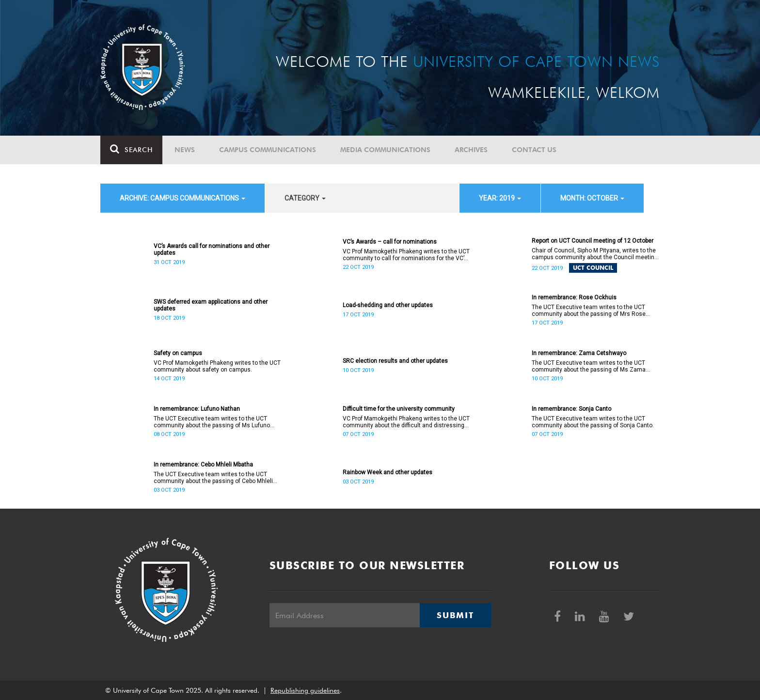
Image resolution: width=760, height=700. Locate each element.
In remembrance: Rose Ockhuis (574, 297)
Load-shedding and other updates (388, 305)
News (185, 150)
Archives (471, 150)
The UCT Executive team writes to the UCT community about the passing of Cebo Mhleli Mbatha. (213, 478)
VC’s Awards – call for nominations (390, 242)
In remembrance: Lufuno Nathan (197, 409)
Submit (455, 615)
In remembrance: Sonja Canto (571, 409)
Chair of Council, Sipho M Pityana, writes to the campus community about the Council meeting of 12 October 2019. (595, 254)
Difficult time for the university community (399, 409)
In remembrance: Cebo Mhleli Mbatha (203, 465)
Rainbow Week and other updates (388, 472)
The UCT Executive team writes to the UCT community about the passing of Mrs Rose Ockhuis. (589, 311)
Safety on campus (178, 353)
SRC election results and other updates (395, 361)
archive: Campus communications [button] (182, 198)
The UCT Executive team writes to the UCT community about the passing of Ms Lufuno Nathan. (212, 422)
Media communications (385, 150)
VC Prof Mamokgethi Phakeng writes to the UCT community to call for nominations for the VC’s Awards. (406, 255)
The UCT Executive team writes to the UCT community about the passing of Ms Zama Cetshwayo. (589, 366)
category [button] (305, 198)
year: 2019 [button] (500, 198)
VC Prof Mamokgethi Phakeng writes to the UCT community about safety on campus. (217, 366)
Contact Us (534, 150)
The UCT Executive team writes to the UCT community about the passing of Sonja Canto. (593, 422)
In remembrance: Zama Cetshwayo (579, 353)
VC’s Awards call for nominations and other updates (212, 249)
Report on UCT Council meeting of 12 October (593, 241)
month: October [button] (592, 198)
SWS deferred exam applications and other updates (211, 305)
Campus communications (268, 150)
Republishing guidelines (305, 690)
